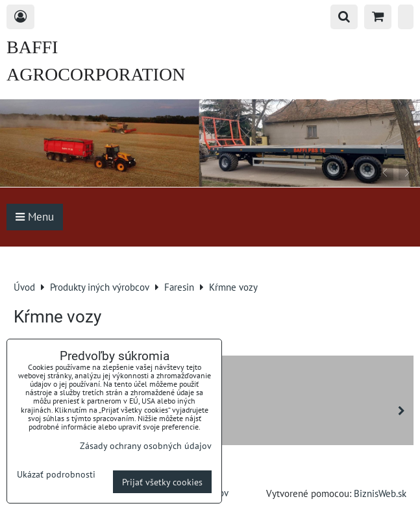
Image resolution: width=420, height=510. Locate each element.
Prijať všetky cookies (162, 482)
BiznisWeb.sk (380, 493)
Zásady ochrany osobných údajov (146, 445)
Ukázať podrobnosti (56, 474)
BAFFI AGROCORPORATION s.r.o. (96, 74)
